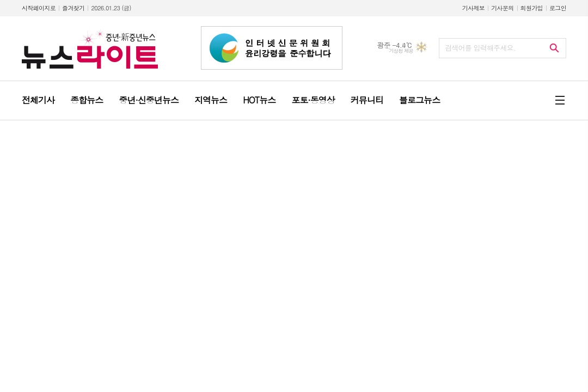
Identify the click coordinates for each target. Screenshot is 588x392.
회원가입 (532, 8)
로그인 (558, 8)
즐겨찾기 (73, 8)
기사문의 (502, 8)
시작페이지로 (39, 8)
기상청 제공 (401, 51)
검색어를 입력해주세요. (480, 48)
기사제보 (473, 8)
